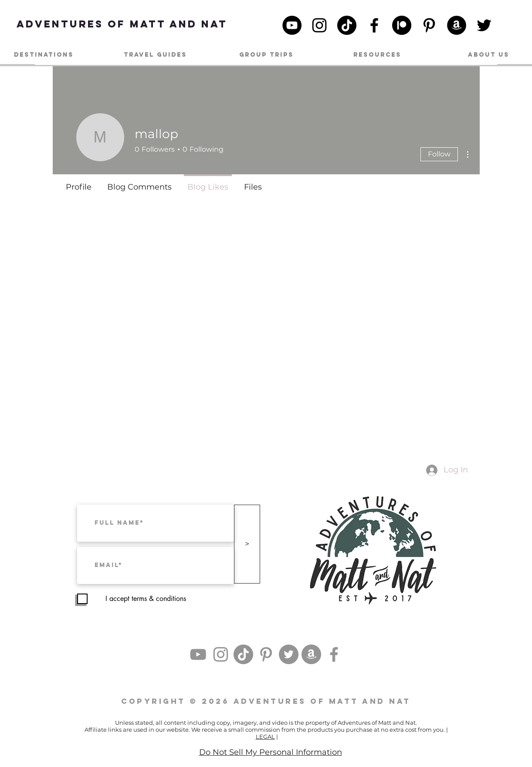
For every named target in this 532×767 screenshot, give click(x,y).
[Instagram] (319, 25)
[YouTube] (292, 25)
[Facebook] (374, 25)
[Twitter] (484, 25)
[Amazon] (457, 25)
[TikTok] (347, 25)
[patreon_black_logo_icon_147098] (402, 25)
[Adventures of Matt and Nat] (122, 24)
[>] (247, 544)
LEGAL (265, 736)
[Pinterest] (429, 25)
